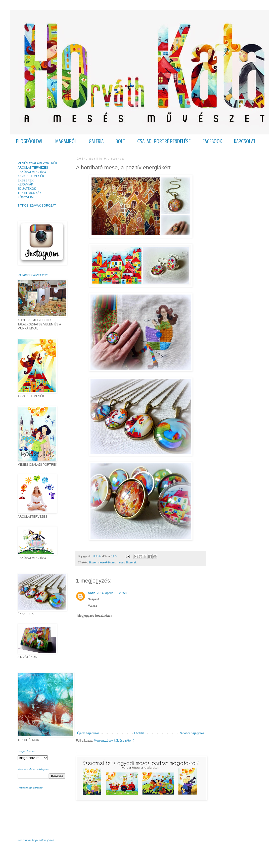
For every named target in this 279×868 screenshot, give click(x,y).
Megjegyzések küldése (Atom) (114, 741)
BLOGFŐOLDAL (30, 141)
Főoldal (139, 733)
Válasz (92, 606)
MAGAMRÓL (66, 141)
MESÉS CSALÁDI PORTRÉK (37, 163)
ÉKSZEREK (26, 180)
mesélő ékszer (107, 562)
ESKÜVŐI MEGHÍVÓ (32, 172)
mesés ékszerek (127, 562)
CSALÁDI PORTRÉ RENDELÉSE (164, 141)
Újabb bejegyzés (88, 733)
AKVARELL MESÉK (31, 176)
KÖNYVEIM (26, 197)
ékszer (93, 562)
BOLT (120, 141)
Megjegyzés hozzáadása (95, 616)
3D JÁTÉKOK (27, 189)
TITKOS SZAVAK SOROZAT (37, 206)
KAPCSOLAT (245, 141)
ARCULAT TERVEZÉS (33, 168)
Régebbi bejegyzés (192, 733)
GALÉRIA (96, 141)
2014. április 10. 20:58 (112, 593)
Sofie (92, 593)
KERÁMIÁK (25, 184)
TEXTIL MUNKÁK (30, 193)
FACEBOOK (212, 141)
